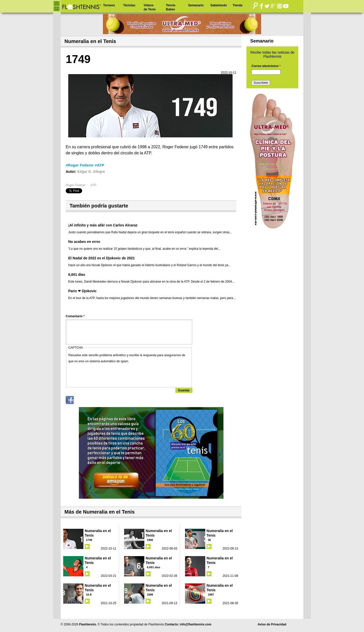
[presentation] (107, 374)
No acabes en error (84, 242)
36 (209, 540)
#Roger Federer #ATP (85, 165)
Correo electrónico (266, 66)
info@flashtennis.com (196, 624)
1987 (211, 595)
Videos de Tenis (150, 7)
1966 (150, 540)
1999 (150, 595)
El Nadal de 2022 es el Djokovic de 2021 (101, 258)
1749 (89, 540)
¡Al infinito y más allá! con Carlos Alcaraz (103, 225)
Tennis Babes (171, 7)
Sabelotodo (219, 5)
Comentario (75, 316)
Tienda (237, 5)
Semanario (196, 5)
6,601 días (77, 275)
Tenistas (129, 5)
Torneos (109, 5)
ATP (93, 185)
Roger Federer (76, 185)
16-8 (89, 595)
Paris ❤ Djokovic (82, 291)
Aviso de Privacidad (272, 624)
